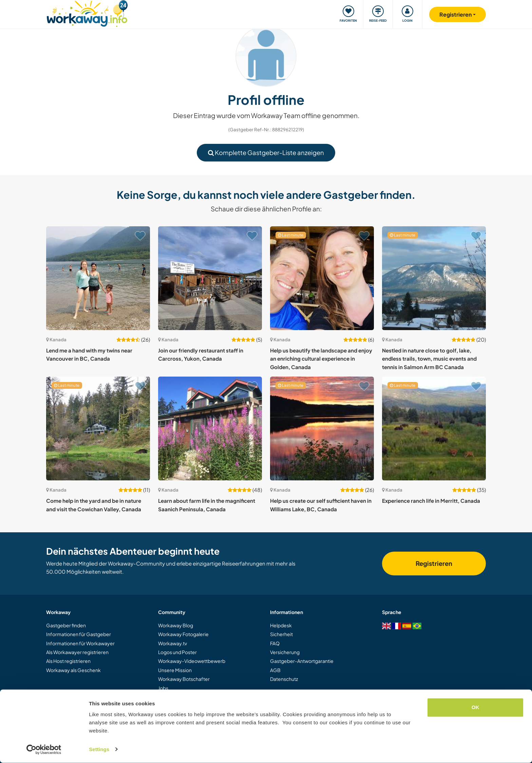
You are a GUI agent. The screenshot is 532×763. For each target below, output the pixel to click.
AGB (275, 670)
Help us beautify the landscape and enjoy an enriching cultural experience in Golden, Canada (321, 359)
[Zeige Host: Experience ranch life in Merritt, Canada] (434, 428)
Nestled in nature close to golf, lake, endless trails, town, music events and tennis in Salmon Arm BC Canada (429, 359)
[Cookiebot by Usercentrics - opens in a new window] (44, 750)
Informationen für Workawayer (80, 643)
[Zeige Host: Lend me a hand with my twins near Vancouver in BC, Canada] (98, 278)
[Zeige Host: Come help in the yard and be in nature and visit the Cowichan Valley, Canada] (98, 428)
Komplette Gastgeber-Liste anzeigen (266, 152)
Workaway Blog (176, 625)
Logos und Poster (177, 652)
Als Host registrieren (68, 661)
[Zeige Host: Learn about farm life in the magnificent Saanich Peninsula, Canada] (210, 428)
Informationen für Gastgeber (79, 634)
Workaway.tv (173, 643)
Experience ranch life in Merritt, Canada (431, 501)
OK (476, 708)
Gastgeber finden (66, 625)
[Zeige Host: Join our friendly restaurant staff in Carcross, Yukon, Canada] (210, 278)
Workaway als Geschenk (73, 670)
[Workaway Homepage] (87, 13)
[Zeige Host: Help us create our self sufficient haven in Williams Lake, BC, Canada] (322, 428)
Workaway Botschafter (184, 679)
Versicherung (285, 652)
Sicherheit (281, 634)
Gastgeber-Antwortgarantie (302, 661)
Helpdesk (281, 625)
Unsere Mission (175, 670)
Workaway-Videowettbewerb (192, 661)
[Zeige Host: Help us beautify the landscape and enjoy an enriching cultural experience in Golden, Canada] (322, 278)
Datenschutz (284, 679)
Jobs (163, 688)
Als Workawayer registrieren (77, 652)
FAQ (275, 643)
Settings (99, 750)
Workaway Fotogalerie (183, 634)
